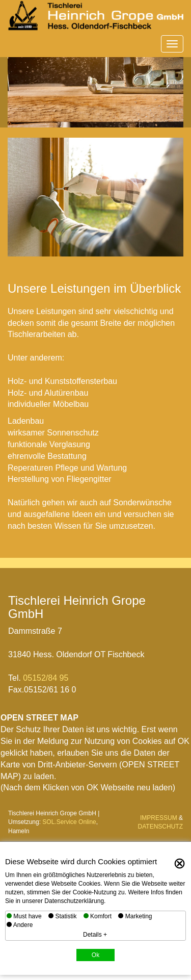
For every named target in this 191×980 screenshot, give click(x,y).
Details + (95, 935)
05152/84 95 (46, 678)
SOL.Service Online (69, 822)
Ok (95, 955)
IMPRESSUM (159, 818)
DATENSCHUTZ (160, 827)
